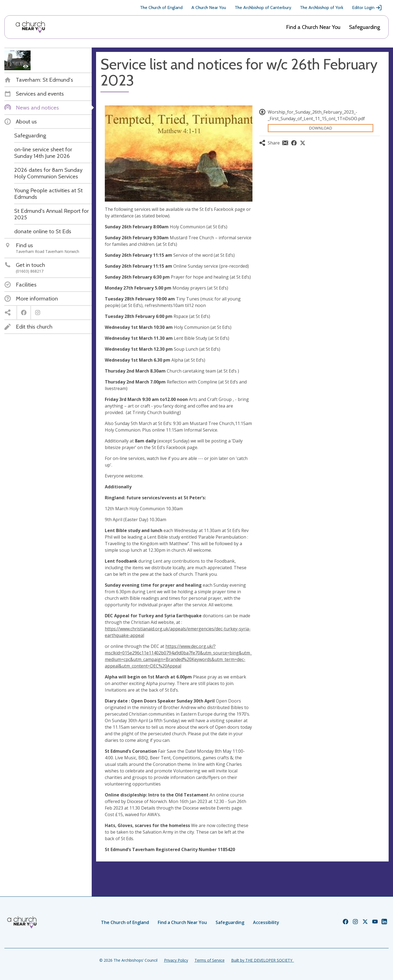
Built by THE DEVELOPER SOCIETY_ (263, 960)
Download (321, 128)
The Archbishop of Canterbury (263, 8)
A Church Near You (209, 8)
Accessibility (266, 922)
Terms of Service (210, 960)
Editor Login (367, 8)
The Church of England (161, 8)
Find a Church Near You (313, 27)
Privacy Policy (176, 960)
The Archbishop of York (322, 8)
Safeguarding (365, 27)
